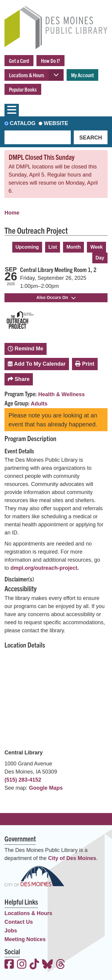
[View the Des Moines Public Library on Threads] (61, 965)
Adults (39, 404)
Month (73, 247)
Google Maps (46, 788)
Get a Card (19, 61)
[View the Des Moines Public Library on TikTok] (34, 965)
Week (96, 247)
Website (56, 123)
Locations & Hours (27, 75)
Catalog (23, 123)
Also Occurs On (56, 297)
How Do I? (50, 61)
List (53, 247)
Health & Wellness (62, 394)
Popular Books (23, 89)
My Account (82, 75)
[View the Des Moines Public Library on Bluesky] (47, 965)
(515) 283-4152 (23, 780)
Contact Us (19, 922)
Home (12, 213)
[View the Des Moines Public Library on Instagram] (22, 965)
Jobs (11, 931)
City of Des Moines (72, 858)
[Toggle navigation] (12, 110)
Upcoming (27, 247)
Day (100, 258)
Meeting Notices (25, 939)
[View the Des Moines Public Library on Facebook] (9, 965)
